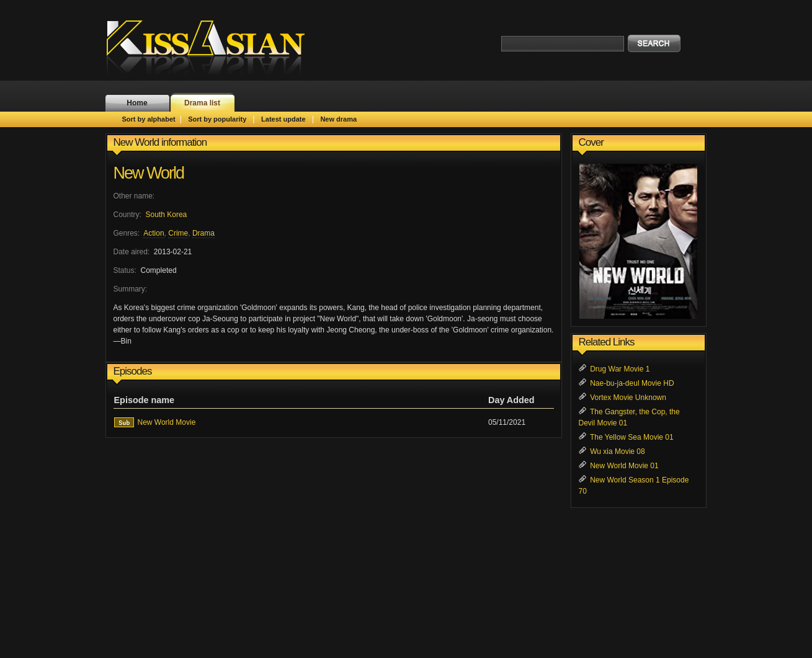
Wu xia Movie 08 (617, 451)
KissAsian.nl (214, 47)
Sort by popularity (217, 119)
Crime (178, 233)
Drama (203, 233)
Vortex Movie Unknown (628, 398)
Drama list (202, 103)
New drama (338, 119)
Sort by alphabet (149, 119)
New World (149, 173)
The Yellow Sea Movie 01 (632, 437)
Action (154, 233)
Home (137, 103)
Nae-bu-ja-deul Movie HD (632, 383)
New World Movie (167, 422)
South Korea (167, 215)
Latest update (283, 119)
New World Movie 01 (624, 466)
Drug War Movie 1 (620, 369)
